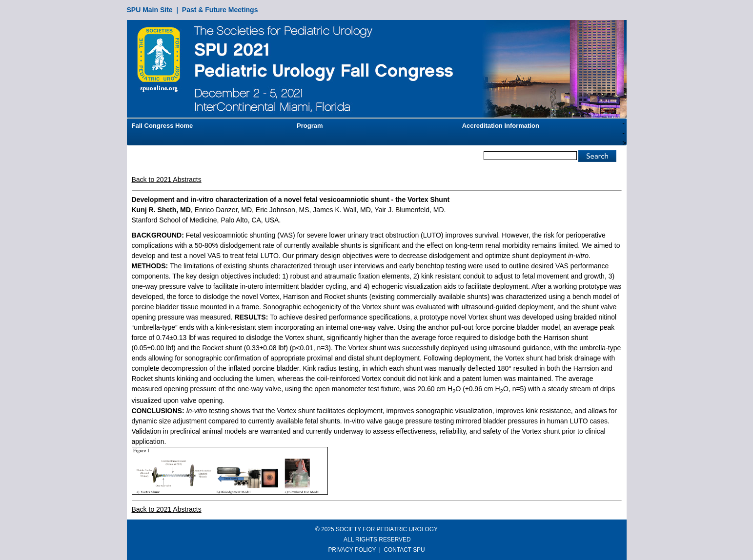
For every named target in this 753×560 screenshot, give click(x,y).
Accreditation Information (501, 126)
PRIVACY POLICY (352, 550)
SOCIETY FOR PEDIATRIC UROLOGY (387, 529)
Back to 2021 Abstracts (167, 180)
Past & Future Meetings (220, 10)
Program (310, 126)
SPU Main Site (150, 10)
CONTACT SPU (405, 550)
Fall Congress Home (163, 126)
